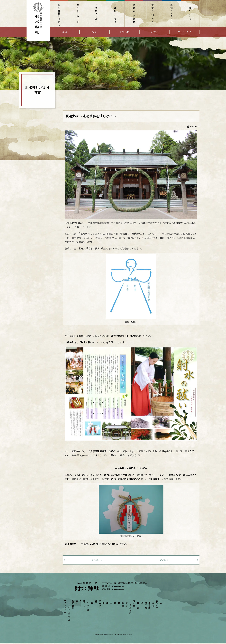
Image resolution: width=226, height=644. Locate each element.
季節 (65, 32)
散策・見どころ (153, 14)
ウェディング (184, 32)
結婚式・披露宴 (134, 14)
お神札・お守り (115, 14)
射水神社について (59, 14)
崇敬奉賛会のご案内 (138, 603)
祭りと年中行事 (78, 14)
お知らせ (125, 32)
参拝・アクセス (171, 14)
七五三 (111, 600)
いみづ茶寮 (88, 604)
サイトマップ (65, 606)
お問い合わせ (190, 14)
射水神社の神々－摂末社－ (150, 604)
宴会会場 (92, 601)
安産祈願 (119, 601)
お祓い (155, 32)
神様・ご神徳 (153, 602)
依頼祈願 (104, 601)
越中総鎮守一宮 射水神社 (111, 634)
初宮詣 (115, 600)
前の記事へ (97, 560)
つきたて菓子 (130, 605)
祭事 (95, 32)
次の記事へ (165, 560)
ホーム (161, 601)
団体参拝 (107, 601)
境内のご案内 (146, 603)
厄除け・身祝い (123, 603)
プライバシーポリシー (69, 610)
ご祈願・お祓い (96, 14)
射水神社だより (77, 602)
